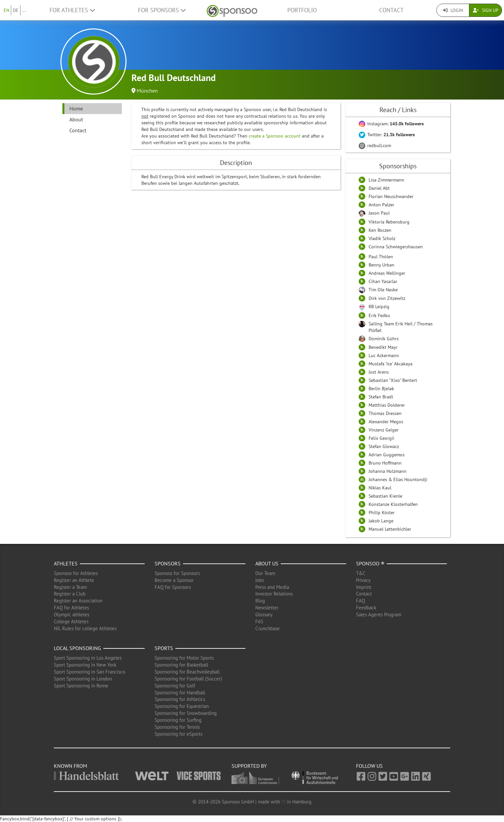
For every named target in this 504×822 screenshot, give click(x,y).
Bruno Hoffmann (385, 463)
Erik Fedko (379, 315)
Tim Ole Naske (383, 290)
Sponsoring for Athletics (180, 699)
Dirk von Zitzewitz (387, 298)
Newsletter (267, 608)
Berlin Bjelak (381, 389)
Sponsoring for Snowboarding (186, 713)
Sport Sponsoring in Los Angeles (88, 658)
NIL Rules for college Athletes (85, 628)
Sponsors (168, 563)
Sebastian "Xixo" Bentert (393, 380)
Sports (164, 648)
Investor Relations (274, 594)
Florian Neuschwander (391, 196)
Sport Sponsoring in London (83, 679)
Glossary (264, 615)
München (147, 91)
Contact (391, 10)
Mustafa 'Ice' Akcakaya (391, 364)
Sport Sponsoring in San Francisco (90, 672)
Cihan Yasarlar (383, 281)
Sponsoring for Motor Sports (184, 658)
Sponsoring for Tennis (177, 727)
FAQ (360, 601)
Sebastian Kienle (385, 496)
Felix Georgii (381, 438)
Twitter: (387, 135)
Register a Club (70, 594)
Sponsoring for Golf (175, 686)
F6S (259, 621)
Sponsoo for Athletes (76, 573)
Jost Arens (379, 372)
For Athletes (72, 10)
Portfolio (302, 10)
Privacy (363, 580)
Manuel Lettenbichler (390, 529)
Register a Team (70, 587)
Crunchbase (268, 628)
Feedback (366, 608)
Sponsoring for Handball (180, 693)
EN (6, 10)
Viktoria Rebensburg (389, 222)
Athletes (66, 563)
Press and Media (272, 587)
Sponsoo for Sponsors (177, 573)
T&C (361, 573)
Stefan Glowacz (384, 446)
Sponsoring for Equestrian (182, 706)
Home (76, 108)
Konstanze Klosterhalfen (393, 504)
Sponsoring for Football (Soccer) (188, 679)
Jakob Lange (381, 521)
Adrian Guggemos (387, 455)
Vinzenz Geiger (384, 430)
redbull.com (375, 145)
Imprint (364, 587)
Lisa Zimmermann (386, 180)
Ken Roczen (380, 230)
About (76, 119)
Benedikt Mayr (383, 347)
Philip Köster (382, 513)
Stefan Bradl (381, 397)
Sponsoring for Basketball (181, 665)
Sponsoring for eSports (179, 734)
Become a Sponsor (174, 580)
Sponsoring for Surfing (178, 720)
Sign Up (486, 10)
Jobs (260, 580)
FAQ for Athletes (71, 608)
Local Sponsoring (77, 648)
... (24, 10)
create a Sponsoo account (275, 136)
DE (16, 10)
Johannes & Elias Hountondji (398, 479)
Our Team (265, 573)
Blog (260, 601)
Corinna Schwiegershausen (396, 247)
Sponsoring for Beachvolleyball (187, 672)
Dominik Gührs (384, 339)
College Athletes (71, 621)
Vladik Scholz (382, 238)
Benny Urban (381, 265)
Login (453, 10)
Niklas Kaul (380, 488)
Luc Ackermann (384, 355)
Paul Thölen (381, 257)
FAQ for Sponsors (173, 587)
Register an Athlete (74, 580)
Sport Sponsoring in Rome (81, 686)
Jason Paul (379, 213)
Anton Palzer (381, 205)
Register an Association (78, 601)
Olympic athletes (72, 615)
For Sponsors (162, 10)
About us (267, 563)
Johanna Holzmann (388, 471)
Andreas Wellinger (387, 273)
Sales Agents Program (379, 615)
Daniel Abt (379, 188)
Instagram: (391, 124)
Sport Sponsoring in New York (85, 665)
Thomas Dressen (385, 413)
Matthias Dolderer (387, 405)
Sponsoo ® (370, 563)
